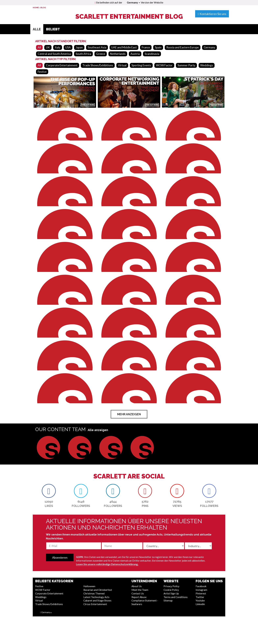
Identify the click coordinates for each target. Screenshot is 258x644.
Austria (135, 54)
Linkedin (200, 604)
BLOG (43, 7)
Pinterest (201, 593)
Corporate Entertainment (62, 65)
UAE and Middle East (124, 47)
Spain (158, 47)
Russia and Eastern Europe (183, 47)
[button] (48, 448)
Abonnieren (60, 557)
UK (48, 47)
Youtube (200, 600)
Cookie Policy (171, 590)
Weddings (207, 65)
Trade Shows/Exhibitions (98, 65)
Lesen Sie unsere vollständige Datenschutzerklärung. (107, 564)
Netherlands (118, 54)
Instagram (201, 590)
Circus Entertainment (95, 604)
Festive (42, 72)
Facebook (201, 586)
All (39, 47)
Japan (79, 47)
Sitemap (168, 600)
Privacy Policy (171, 586)
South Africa (83, 54)
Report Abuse (139, 597)
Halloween (89, 586)
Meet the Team (140, 590)
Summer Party (186, 65)
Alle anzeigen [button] (98, 430)
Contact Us (138, 593)
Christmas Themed (94, 593)
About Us (137, 586)
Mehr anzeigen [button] (129, 414)
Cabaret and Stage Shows (97, 600)
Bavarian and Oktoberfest (98, 590)
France (146, 47)
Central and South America (54, 54)
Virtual (122, 65)
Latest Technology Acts (96, 597)
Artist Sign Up (171, 593)
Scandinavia (152, 54)
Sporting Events (141, 65)
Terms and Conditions (176, 597)
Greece (101, 54)
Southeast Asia (97, 47)
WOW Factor (164, 65)
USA (68, 47)
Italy (58, 47)
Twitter (200, 597)
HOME (36, 7)
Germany (133, 2)
